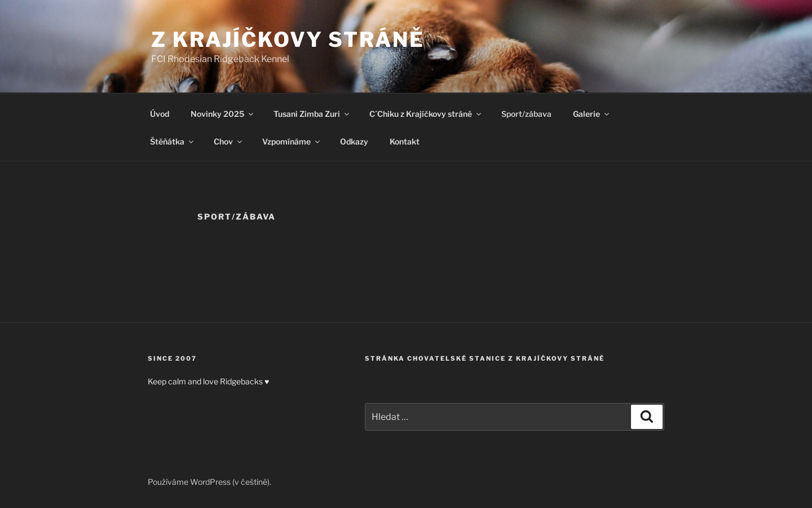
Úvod (160, 114)
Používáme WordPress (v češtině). (209, 482)
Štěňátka (173, 141)
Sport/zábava (526, 114)
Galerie (592, 114)
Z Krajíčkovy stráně (288, 40)
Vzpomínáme (292, 141)
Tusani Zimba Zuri (312, 114)
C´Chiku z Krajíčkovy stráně (426, 114)
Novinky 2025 (223, 114)
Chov (229, 141)
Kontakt (405, 141)
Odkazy (354, 141)
